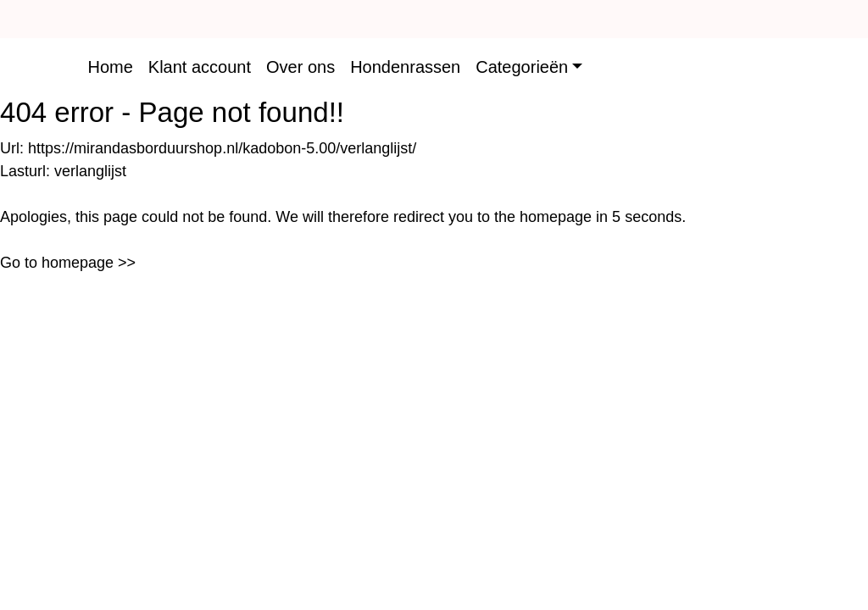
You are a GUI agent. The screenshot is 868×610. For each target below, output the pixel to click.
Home (110, 67)
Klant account (200, 67)
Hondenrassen (405, 67)
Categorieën (522, 67)
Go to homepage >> (68, 263)
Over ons (300, 67)
